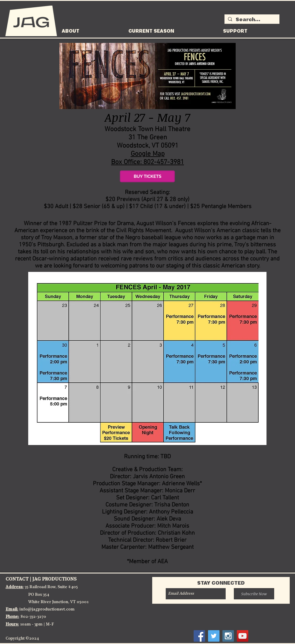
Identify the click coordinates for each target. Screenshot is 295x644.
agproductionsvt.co (52, 609)
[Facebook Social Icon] (199, 636)
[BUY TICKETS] (147, 176)
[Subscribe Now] (254, 594)
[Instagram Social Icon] (228, 636)
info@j (26, 609)
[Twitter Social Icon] (214, 636)
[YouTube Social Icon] (243, 636)
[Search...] (251, 20)
